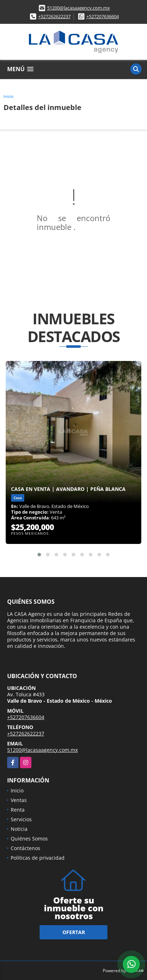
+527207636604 (103, 16)
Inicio (9, 96)
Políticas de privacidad (38, 858)
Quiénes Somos (29, 838)
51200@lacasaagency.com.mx (78, 8)
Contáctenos (26, 848)
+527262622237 (54, 16)
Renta (18, 810)
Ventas (19, 800)
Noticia (19, 829)
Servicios (21, 819)
